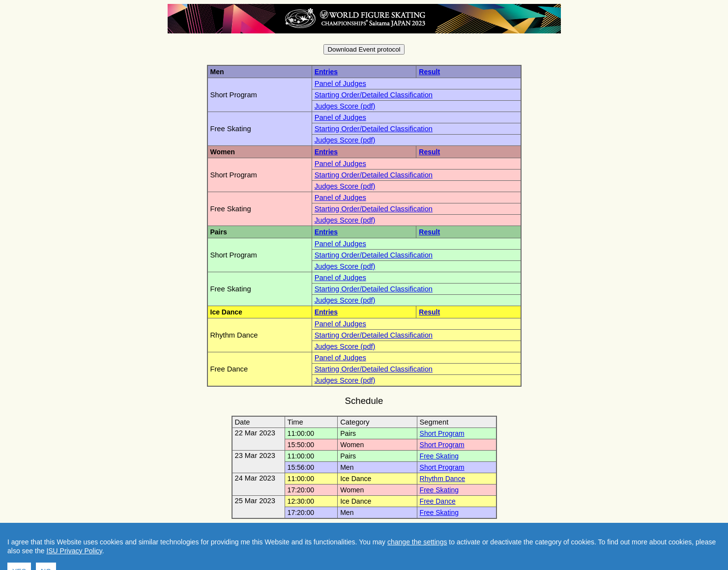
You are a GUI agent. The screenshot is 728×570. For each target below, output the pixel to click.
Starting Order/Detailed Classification (374, 95)
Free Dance (438, 501)
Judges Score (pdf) (345, 106)
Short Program (442, 433)
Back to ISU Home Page (415, 530)
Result (429, 72)
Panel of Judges (340, 84)
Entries (326, 72)
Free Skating (439, 456)
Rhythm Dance (443, 479)
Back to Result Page (307, 530)
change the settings (417, 566)
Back (358, 530)
